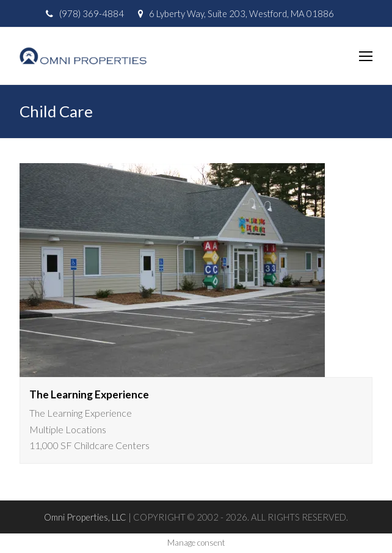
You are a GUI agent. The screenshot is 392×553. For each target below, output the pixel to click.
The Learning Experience (89, 394)
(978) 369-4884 (92, 13)
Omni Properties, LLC (85, 517)
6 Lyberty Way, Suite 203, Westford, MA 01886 (241, 13)
